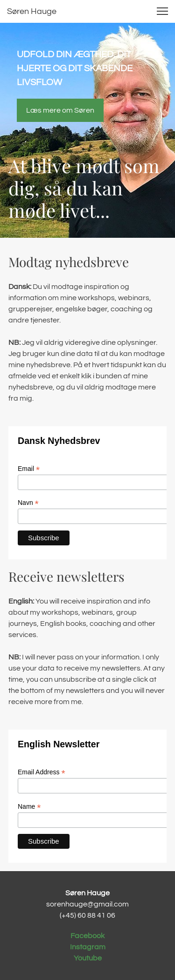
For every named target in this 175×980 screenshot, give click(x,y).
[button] (162, 11)
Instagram (88, 947)
